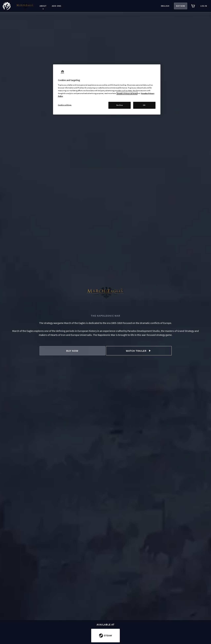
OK (144, 105)
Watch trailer (139, 351)
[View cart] (193, 6)
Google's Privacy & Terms (127, 93)
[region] (107, 89)
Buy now (181, 6)
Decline (120, 105)
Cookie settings (65, 105)
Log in (204, 6)
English (165, 6)
